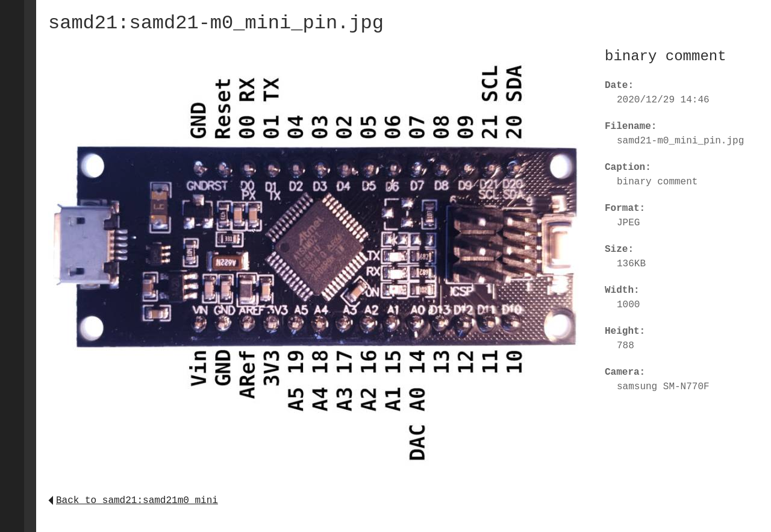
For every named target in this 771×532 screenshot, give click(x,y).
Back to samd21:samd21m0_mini (133, 501)
